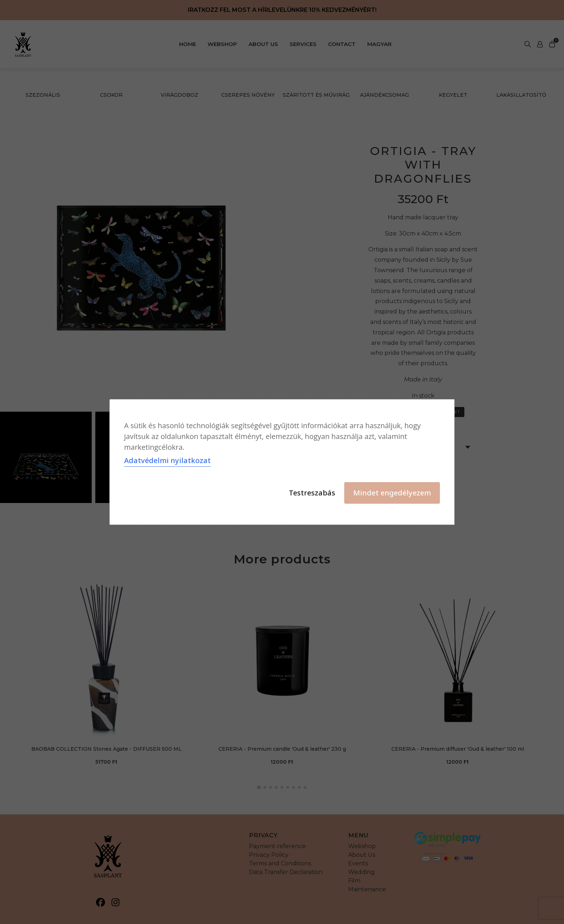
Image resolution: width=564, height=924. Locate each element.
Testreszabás (312, 493)
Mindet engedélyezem (392, 493)
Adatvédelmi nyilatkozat (167, 460)
